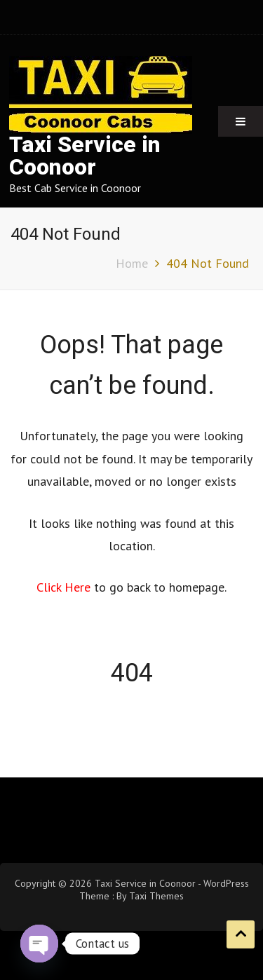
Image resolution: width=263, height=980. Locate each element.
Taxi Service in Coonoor (85, 156)
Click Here (65, 587)
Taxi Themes (156, 896)
